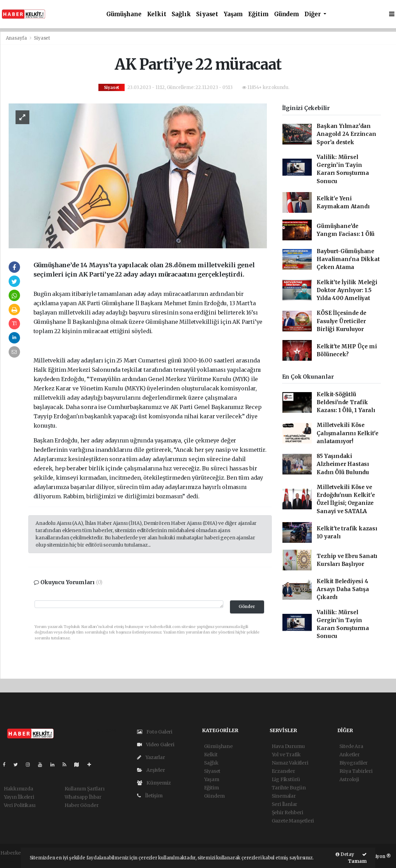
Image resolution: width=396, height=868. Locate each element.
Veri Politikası (20, 805)
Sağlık (181, 14)
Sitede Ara (351, 746)
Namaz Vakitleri (290, 763)
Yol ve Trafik (286, 755)
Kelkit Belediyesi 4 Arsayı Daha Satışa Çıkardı (343, 589)
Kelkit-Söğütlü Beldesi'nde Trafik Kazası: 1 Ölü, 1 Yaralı (346, 402)
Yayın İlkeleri (19, 797)
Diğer (313, 14)
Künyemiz (154, 783)
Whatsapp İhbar (83, 797)
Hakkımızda (18, 789)
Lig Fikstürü (286, 779)
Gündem (287, 14)
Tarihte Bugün (289, 788)
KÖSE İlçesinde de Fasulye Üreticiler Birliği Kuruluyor (341, 321)
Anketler (350, 755)
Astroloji (349, 779)
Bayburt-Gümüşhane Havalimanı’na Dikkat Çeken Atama (348, 259)
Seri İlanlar (285, 804)
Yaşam (233, 14)
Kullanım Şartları (85, 789)
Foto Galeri (155, 732)
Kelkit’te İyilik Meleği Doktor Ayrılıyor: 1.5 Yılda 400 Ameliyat (347, 290)
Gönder (247, 606)
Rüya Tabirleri (356, 771)
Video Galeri (156, 745)
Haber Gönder (82, 805)
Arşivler (151, 770)
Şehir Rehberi (288, 812)
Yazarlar (151, 757)
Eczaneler (283, 771)
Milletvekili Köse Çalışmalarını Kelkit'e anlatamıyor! (347, 433)
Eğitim (258, 14)
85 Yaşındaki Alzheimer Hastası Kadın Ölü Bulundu (343, 464)
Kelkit (157, 14)
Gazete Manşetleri (293, 821)
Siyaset (207, 14)
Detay (345, 854)
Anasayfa (17, 38)
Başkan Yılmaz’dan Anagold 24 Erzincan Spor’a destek (346, 134)
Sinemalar (284, 796)
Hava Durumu (288, 746)
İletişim (150, 796)
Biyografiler (354, 763)
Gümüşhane (124, 14)
